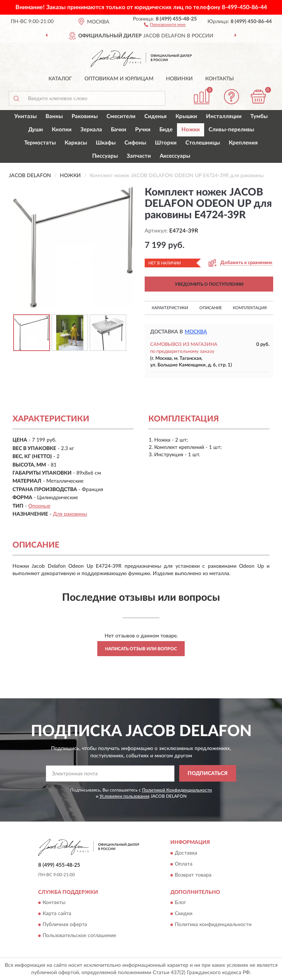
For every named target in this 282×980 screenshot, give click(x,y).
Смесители (121, 116)
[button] (165, 24)
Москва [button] (196, 332)
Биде (166, 130)
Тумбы (259, 116)
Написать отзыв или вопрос (141, 649)
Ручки (143, 130)
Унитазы (26, 116)
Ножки (191, 130)
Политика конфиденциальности (213, 925)
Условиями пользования (124, 796)
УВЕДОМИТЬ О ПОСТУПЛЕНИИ (209, 284)
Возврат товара (193, 875)
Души (36, 130)
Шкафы (106, 143)
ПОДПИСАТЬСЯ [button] (208, 774)
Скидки (184, 914)
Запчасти (139, 156)
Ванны (54, 116)
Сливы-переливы (231, 130)
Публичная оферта (65, 925)
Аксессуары (175, 156)
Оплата (184, 864)
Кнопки (62, 130)
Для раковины (70, 514)
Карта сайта (57, 914)
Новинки (179, 79)
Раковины (85, 116)
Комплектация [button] (250, 308)
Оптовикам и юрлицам (119, 79)
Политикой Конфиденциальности (177, 790)
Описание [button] (211, 308)
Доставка (186, 853)
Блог (180, 903)
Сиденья (156, 116)
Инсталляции (224, 116)
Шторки (166, 143)
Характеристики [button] (170, 308)
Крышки (186, 116)
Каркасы (76, 143)
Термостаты (40, 143)
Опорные (39, 506)
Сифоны (135, 143)
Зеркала (91, 130)
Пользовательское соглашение (79, 936)
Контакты (220, 79)
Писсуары (105, 156)
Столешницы (203, 143)
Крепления (243, 143)
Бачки (119, 130)
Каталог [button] (60, 79)
